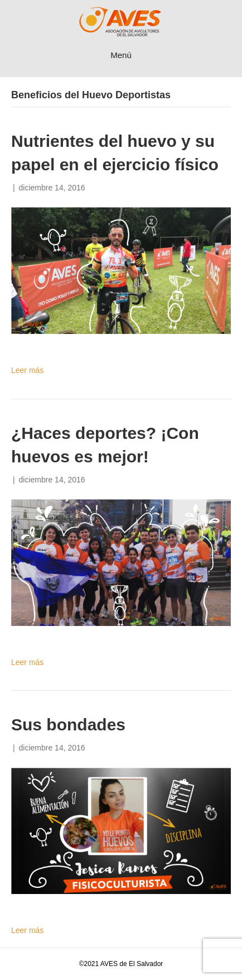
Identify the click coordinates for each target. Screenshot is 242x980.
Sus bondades (68, 725)
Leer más (27, 370)
